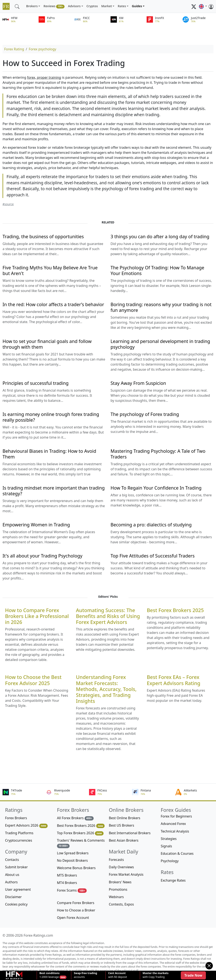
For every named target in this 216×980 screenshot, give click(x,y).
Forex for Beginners (176, 816)
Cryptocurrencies (19, 840)
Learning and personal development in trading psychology (160, 344)
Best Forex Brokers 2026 (81, 826)
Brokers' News (120, 882)
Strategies (169, 839)
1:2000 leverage (49, 975)
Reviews (54, 6)
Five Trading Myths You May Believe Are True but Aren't (50, 270)
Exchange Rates (173, 880)
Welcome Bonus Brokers (76, 868)
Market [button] (107, 6)
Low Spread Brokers (73, 853)
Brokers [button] (32, 6)
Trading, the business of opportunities (43, 236)
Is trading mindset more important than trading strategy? (54, 491)
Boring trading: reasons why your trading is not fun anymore (161, 307)
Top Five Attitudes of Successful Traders (153, 556)
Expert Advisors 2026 (26, 825)
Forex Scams (72, 890)
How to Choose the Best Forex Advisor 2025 (33, 680)
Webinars (116, 897)
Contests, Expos (121, 904)
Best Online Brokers (125, 818)
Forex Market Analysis (126, 874)
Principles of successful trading (36, 383)
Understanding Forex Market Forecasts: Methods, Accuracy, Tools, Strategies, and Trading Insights (106, 689)
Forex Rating (14, 49)
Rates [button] (122, 6)
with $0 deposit (118, 975)
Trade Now (193, 975)
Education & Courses (177, 853)
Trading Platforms (19, 833)
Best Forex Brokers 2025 (175, 610)
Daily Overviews (121, 867)
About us (12, 875)
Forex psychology (42, 49)
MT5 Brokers (67, 875)
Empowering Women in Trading (36, 525)
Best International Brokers (130, 833)
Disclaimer (13, 897)
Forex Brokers (16, 818)
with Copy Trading (156, 975)
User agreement (18, 889)
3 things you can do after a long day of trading (160, 236)
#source (8, 204)
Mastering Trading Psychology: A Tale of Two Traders (158, 454)
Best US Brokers (121, 825)
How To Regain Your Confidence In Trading (156, 488)
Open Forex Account (73, 918)
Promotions (118, 889)
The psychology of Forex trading (145, 414)
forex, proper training (44, 77)
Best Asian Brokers (124, 840)
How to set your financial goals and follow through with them (47, 344)
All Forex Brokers (75, 818)
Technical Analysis (175, 831)
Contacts (12, 860)
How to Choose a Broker (76, 910)
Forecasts (116, 860)
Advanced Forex (173, 824)
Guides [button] (137, 6)
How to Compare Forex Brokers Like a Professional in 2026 (37, 616)
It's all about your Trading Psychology (43, 556)
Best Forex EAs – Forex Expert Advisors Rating (174, 680)
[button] (203, 6)
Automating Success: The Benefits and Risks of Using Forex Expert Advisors (108, 616)
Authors (11, 882)
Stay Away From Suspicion (138, 383)
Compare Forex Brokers (76, 903)
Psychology (170, 861)
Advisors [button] (74, 6)
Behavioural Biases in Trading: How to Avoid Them (49, 454)
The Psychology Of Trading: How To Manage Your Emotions (157, 270)
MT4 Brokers (67, 883)
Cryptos (92, 6)
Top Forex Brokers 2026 (80, 833)
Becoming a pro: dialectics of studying (151, 525)
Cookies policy (16, 904)
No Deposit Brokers (72, 860)
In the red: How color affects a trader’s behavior (53, 304)
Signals (166, 846)
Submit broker (16, 867)
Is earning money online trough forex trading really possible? (51, 417)
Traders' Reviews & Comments (81, 843)
